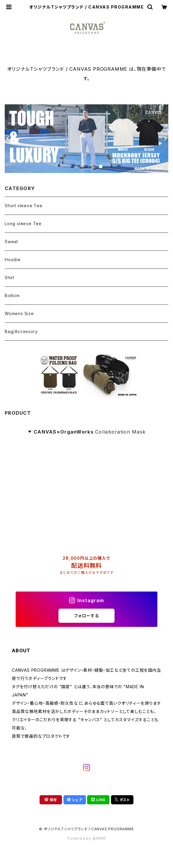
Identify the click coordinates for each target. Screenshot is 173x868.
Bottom (12, 295)
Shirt (10, 277)
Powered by (86, 838)
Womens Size (19, 313)
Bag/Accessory (21, 331)
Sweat (11, 242)
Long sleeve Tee (23, 224)
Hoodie (13, 260)
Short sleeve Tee (24, 206)
